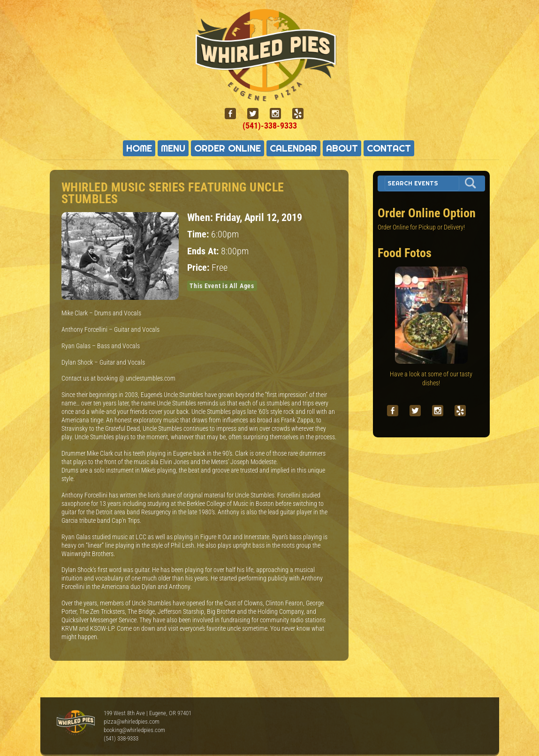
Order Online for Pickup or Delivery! (421, 227)
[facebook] (234, 114)
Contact (389, 148)
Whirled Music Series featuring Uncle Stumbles (173, 193)
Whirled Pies (76, 723)
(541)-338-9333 (270, 126)
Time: (199, 234)
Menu (173, 148)
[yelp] (302, 114)
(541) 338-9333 (121, 738)
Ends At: (204, 251)
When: (201, 217)
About (342, 148)
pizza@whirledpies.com (132, 722)
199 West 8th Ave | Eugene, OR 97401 (148, 713)
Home (139, 148)
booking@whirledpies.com (134, 730)
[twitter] (257, 114)
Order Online (228, 148)
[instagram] (279, 114)
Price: (199, 268)
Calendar (293, 148)
